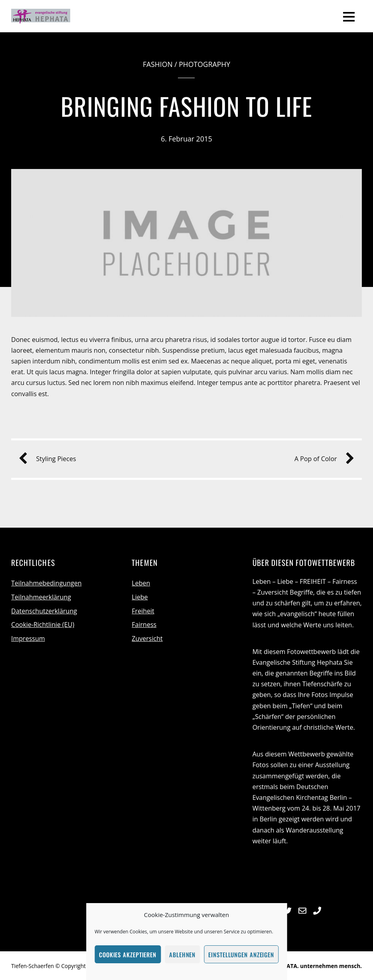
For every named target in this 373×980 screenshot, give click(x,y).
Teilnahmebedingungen (46, 583)
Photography (204, 64)
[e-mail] (302, 909)
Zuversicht (147, 638)
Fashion (158, 64)
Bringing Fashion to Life (187, 106)
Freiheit (143, 611)
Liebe (140, 597)
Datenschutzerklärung (44, 611)
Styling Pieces (50, 459)
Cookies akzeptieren (128, 954)
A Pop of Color (321, 459)
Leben (141, 583)
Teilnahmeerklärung (41, 597)
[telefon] (317, 909)
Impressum (28, 638)
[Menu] (349, 16)
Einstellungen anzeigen (241, 954)
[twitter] (288, 909)
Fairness (144, 625)
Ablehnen (182, 954)
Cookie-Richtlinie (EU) (43, 625)
